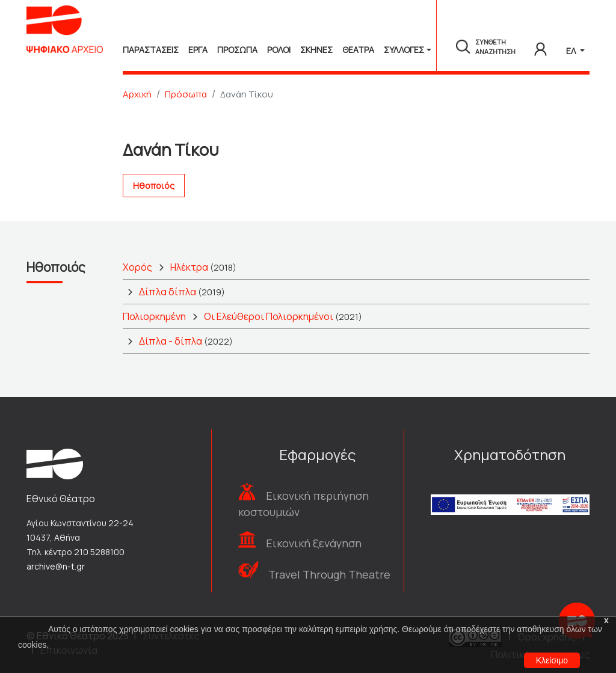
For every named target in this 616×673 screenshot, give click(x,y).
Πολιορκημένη (154, 316)
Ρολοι (279, 50)
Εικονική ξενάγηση (314, 543)
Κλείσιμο (552, 660)
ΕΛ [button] (572, 51)
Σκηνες (316, 50)
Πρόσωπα (186, 94)
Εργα (198, 50)
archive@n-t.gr (56, 566)
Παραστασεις (151, 50)
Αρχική (137, 94)
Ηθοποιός (154, 186)
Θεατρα (358, 50)
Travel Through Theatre (329, 574)
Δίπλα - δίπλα (171, 341)
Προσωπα (237, 50)
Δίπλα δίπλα (168, 292)
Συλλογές (404, 50)
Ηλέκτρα (189, 267)
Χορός (137, 267)
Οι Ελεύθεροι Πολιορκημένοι (269, 316)
